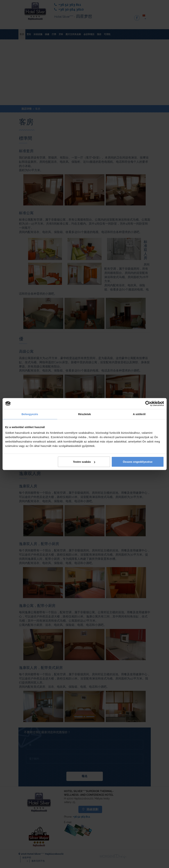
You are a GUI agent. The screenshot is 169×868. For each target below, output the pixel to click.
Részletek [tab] (84, 414)
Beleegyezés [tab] (30, 414)
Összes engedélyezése (138, 462)
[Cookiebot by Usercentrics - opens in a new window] (148, 403)
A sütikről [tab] (139, 414)
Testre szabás (84, 462)
